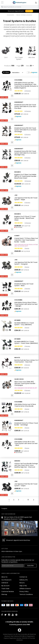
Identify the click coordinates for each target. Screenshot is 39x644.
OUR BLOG (5, 583)
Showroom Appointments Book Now (18, 540)
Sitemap (4, 594)
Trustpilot (4, 509)
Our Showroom (6, 580)
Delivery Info (24, 580)
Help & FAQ (23, 586)
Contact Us (23, 577)
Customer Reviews (8, 591)
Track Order (5, 589)
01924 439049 (6, 551)
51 (28, 500)
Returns (22, 583)
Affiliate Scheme (25, 589)
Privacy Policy (24, 591)
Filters (6, 72)
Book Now (29, 11)
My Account (5, 586)
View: (28, 66)
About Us (4, 577)
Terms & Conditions (26, 594)
